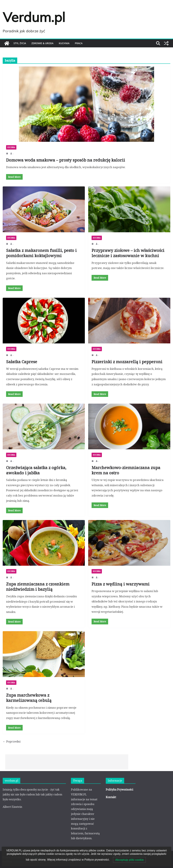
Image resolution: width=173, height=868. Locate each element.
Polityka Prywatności (119, 790)
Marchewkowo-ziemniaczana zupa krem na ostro (126, 470)
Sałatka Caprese (22, 361)
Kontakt (111, 797)
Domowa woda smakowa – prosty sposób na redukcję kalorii (66, 160)
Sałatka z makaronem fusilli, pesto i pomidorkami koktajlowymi (41, 253)
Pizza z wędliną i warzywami (121, 584)
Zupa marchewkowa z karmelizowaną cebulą (29, 698)
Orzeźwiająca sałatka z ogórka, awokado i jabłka (36, 470)
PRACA (79, 43)
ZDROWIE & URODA (42, 43)
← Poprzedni (12, 741)
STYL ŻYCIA (20, 43)
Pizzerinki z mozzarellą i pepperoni (127, 361)
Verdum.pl (34, 17)
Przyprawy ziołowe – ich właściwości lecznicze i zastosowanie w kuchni (128, 253)
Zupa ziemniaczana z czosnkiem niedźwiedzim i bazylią (38, 586)
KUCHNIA (64, 43)
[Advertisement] (67, 762)
